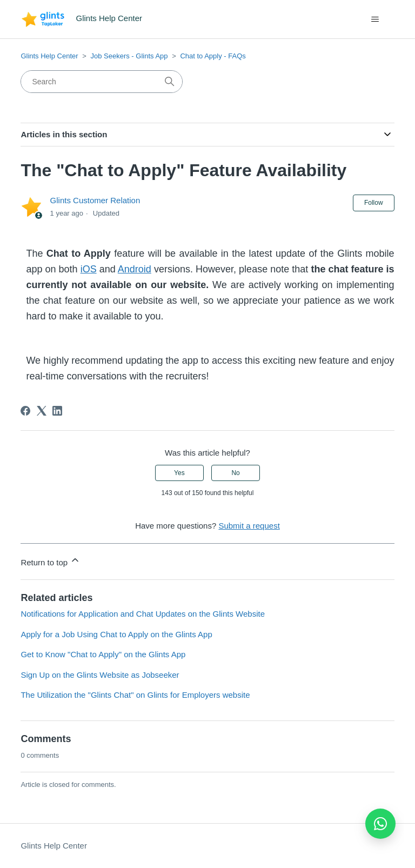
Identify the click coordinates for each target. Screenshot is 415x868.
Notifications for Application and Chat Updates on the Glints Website (143, 614)
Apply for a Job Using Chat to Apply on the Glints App (116, 634)
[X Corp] (42, 411)
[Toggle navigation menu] (375, 19)
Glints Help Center (49, 56)
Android (135, 269)
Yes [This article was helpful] (179, 473)
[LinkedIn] (57, 411)
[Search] (102, 82)
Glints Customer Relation (95, 200)
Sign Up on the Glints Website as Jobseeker (100, 675)
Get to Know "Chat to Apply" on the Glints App (103, 654)
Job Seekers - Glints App (129, 56)
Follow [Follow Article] (374, 203)
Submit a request (249, 526)
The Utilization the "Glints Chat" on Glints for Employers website (135, 695)
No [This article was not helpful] (235, 473)
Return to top (51, 561)
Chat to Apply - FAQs (213, 56)
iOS (89, 269)
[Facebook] (25, 411)
